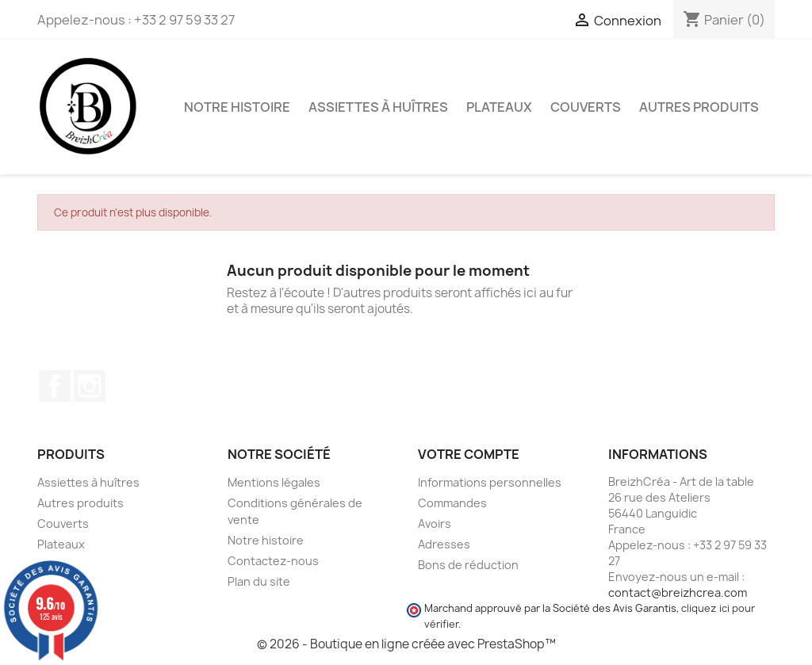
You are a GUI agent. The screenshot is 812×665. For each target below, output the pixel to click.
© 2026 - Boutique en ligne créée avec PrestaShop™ (406, 644)
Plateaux (499, 107)
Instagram (90, 386)
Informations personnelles (490, 482)
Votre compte (469, 454)
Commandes (452, 503)
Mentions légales (274, 482)
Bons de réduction (468, 565)
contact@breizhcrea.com (678, 592)
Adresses (444, 544)
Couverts (586, 107)
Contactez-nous (273, 561)
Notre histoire (237, 107)
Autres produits (699, 107)
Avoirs (435, 524)
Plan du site (259, 581)
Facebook (55, 386)
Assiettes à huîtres (378, 107)
